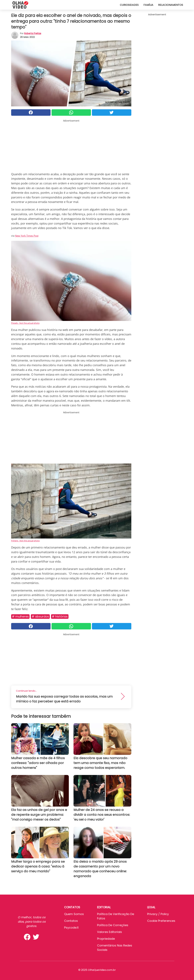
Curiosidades (129, 5)
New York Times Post (27, 236)
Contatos (71, 921)
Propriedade (106, 939)
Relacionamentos (171, 5)
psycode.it (71, 928)
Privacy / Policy (158, 914)
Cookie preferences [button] (161, 921)
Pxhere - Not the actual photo (25, 541)
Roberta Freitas (33, 33)
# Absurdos (40, 616)
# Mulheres (20, 616)
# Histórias (60, 616)
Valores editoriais (110, 932)
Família (148, 5)
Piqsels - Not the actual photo (25, 323)
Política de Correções (113, 925)
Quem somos (74, 914)
